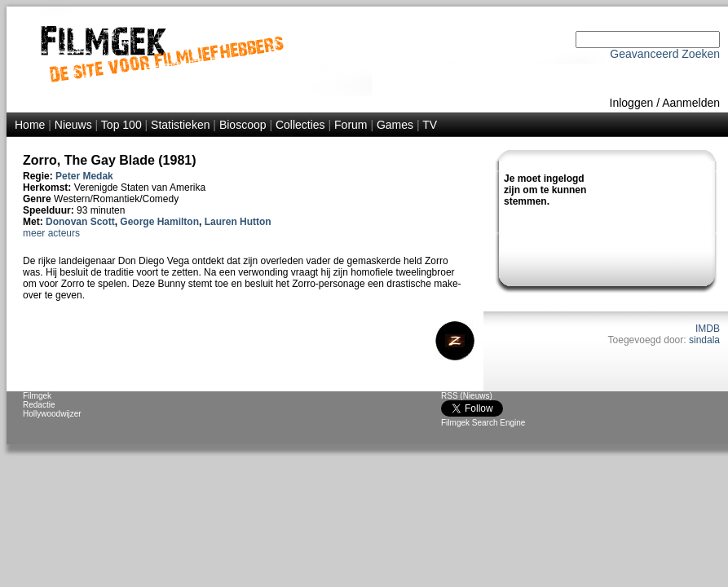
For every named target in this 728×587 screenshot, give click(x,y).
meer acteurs (51, 233)
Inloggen (632, 103)
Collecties (300, 125)
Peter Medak (84, 176)
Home (30, 125)
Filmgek (37, 396)
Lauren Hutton (238, 222)
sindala (704, 340)
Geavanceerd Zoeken (665, 54)
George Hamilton (159, 222)
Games (395, 125)
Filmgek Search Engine (483, 423)
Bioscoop (243, 125)
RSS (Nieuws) (467, 396)
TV (430, 125)
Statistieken (180, 125)
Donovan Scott (80, 222)
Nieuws (73, 125)
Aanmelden (691, 103)
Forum (351, 125)
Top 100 (121, 125)
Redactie (39, 405)
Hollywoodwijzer (52, 414)
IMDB (708, 329)
